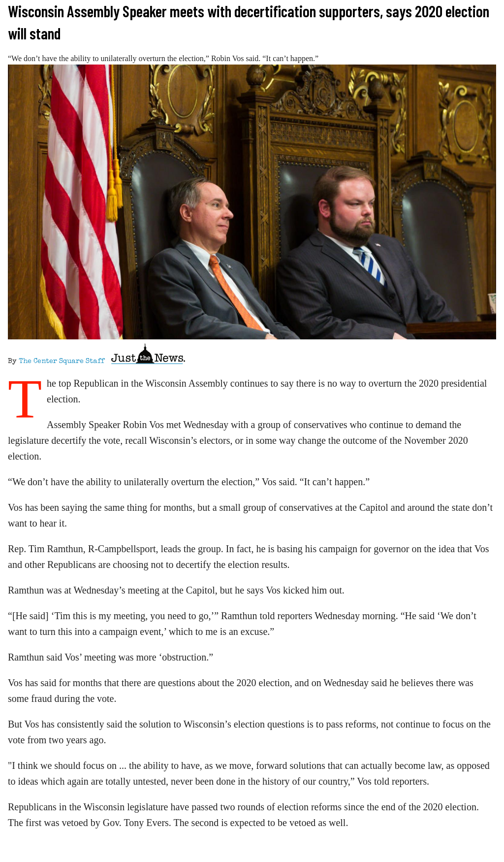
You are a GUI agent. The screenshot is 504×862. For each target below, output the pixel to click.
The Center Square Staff (62, 362)
